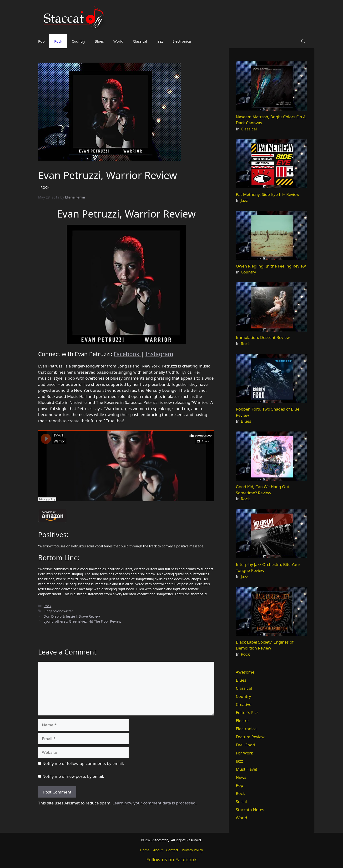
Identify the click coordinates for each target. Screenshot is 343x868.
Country (78, 41)
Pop (41, 41)
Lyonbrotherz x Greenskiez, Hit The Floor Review (82, 621)
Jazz (160, 41)
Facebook (127, 354)
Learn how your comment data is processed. (154, 803)
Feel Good (245, 745)
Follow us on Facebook (171, 860)
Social (241, 801)
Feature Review (250, 737)
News (241, 777)
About (158, 850)
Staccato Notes (250, 810)
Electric (243, 721)
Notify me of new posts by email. (73, 776)
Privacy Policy (192, 850)
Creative (244, 704)
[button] (303, 41)
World (118, 41)
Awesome (245, 672)
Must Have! (247, 769)
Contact (172, 850)
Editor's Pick (247, 712)
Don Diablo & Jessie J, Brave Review (72, 616)
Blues (99, 41)
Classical (140, 41)
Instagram (159, 354)
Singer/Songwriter (58, 611)
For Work (244, 753)
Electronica (182, 41)
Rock (58, 41)
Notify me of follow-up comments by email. (83, 763)
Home (145, 850)
